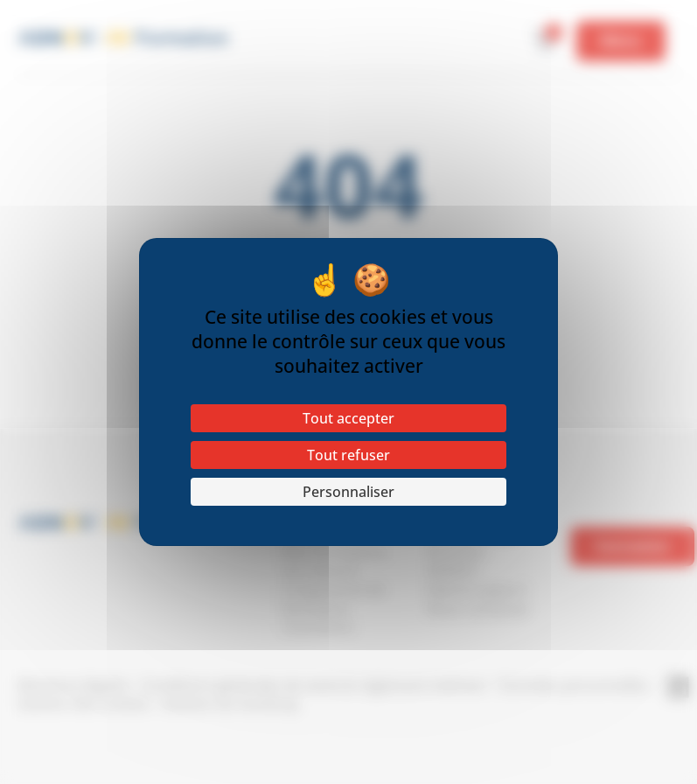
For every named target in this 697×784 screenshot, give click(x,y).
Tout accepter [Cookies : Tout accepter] (348, 418)
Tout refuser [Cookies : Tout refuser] (348, 455)
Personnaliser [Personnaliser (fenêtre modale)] (348, 492)
